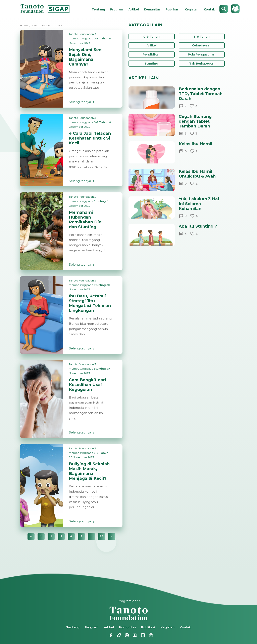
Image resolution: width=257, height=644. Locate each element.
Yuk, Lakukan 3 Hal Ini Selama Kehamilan (199, 204)
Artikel (134, 9)
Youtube (135, 635)
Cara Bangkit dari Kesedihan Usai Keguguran (87, 385)
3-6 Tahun (101, 453)
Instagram (126, 635)
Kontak (209, 9)
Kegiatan (192, 9)
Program (117, 9)
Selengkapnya (82, 103)
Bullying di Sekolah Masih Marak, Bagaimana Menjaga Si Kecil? (89, 471)
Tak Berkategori (202, 63)
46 (101, 536)
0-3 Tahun (101, 38)
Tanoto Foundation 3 (82, 34)
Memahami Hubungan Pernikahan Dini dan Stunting (86, 220)
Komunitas (152, 9)
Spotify (151, 635)
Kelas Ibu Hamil (195, 144)
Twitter (118, 635)
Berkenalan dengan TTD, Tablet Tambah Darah (201, 94)
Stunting (100, 201)
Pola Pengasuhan (202, 54)
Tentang (98, 9)
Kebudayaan (202, 45)
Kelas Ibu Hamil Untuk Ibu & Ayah (197, 174)
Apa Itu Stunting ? (198, 226)
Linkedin (143, 635)
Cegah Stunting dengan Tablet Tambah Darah (195, 121)
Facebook (110, 635)
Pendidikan (151, 54)
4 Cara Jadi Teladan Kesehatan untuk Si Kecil (90, 138)
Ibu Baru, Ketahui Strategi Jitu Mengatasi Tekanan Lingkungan (90, 303)
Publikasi (172, 9)
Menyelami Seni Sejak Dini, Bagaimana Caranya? (86, 57)
